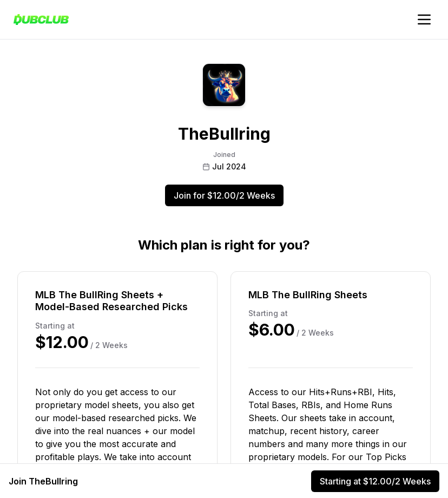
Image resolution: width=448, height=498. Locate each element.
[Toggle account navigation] (424, 19)
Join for (224, 195)
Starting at (375, 481)
